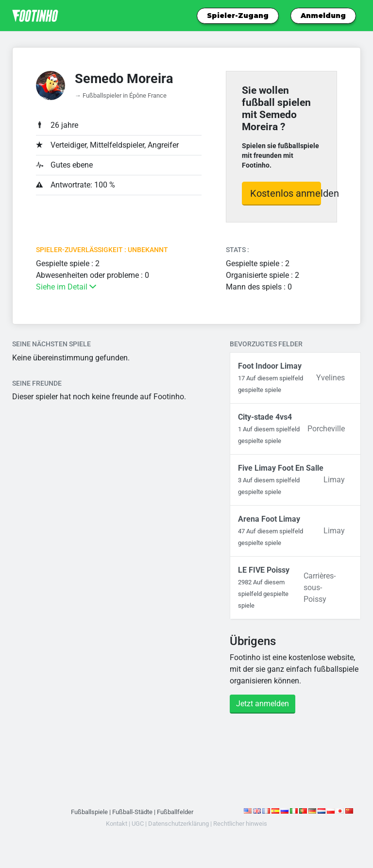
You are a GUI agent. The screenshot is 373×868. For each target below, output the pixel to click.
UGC (138, 824)
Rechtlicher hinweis (240, 824)
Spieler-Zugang (238, 16)
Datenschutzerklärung (178, 824)
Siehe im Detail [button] (66, 287)
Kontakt (117, 824)
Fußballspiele (89, 812)
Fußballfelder (175, 812)
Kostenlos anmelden (286, 193)
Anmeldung (323, 16)
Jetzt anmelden (263, 704)
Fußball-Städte (132, 812)
